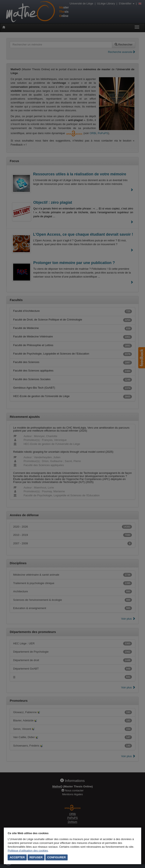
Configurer (56, 857)
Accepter (17, 857)
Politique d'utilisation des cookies (28, 851)
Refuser (36, 857)
